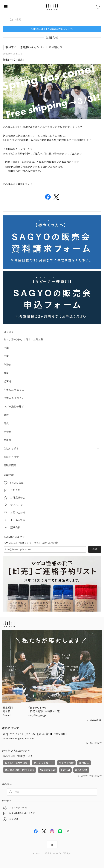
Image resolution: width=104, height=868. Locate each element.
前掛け (7, 440)
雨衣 (6, 424)
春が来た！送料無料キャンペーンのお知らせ (34, 47)
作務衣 (7, 365)
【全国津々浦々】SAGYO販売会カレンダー (52, 29)
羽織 (6, 348)
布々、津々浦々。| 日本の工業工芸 (23, 340)
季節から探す (11, 457)
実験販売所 (10, 466)
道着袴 (7, 382)
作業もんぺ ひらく (14, 398)
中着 (6, 356)
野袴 (6, 373)
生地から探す (11, 449)
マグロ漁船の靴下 (14, 407)
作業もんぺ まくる (14, 390)
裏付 (6, 415)
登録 (95, 549)
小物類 (7, 432)
